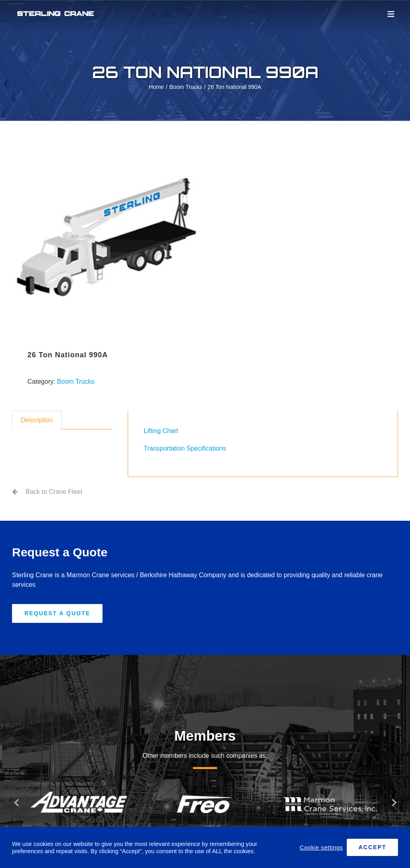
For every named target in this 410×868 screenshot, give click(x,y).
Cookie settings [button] (322, 848)
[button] (16, 802)
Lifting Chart (161, 431)
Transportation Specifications (185, 448)
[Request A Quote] (57, 613)
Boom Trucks (75, 382)
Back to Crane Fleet (54, 492)
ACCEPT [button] (372, 847)
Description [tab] (37, 420)
